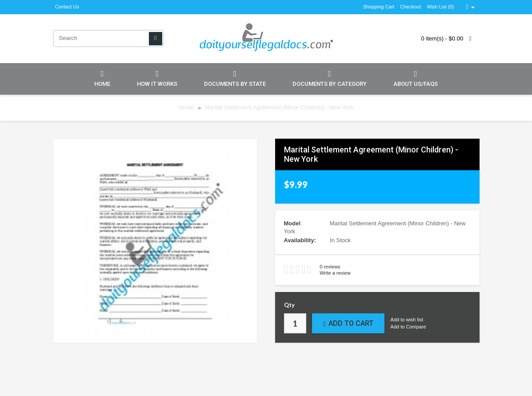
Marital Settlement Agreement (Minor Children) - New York (279, 108)
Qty (289, 305)
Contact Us (67, 7)
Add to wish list (407, 320)
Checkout (410, 7)
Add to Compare (408, 327)
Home (102, 78)
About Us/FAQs (416, 78)
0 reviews (330, 267)
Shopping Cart (379, 7)
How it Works (157, 78)
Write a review (335, 273)
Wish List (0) (440, 7)
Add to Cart (348, 323)
